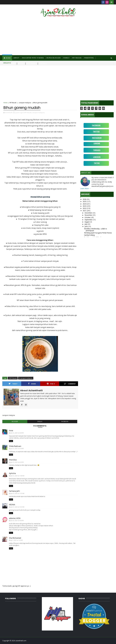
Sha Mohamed (15, 538)
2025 (85, 201)
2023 (85, 206)
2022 (85, 208)
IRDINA (12, 505)
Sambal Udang (89, 235)
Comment (70, 384)
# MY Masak (13, 378)
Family (66, 58)
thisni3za (13, 460)
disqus (40, 421)
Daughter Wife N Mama (33, 58)
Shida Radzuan (15, 446)
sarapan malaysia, (38, 113)
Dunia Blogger (54, 58)
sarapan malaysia (25, 103)
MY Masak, (28, 113)
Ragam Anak (9, 64)
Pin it (51, 384)
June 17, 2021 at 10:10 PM (17, 507)
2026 (85, 199)
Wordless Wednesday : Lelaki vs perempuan (96, 230)
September (89, 220)
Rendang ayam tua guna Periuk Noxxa (98, 233)
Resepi (21, 64)
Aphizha (12, 473)
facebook (65, 421)
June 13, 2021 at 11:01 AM (17, 493)
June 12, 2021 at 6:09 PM (17, 433)
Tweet (13, 384)
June (86, 226)
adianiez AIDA (15, 518)
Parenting (89, 58)
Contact (43, 64)
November (89, 215)
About (16, 58)
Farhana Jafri (14, 491)
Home (8, 58)
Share (32, 384)
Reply (11, 441)
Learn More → (85, 188)
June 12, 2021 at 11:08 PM (17, 476)
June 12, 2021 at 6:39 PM (17, 449)
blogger (15, 421)
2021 (85, 211)
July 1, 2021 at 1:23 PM (16, 540)
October (88, 217)
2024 (85, 204)
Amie (11, 431)
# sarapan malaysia (26, 378)
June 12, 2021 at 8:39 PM (17, 462)
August (87, 222)
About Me (86, 173)
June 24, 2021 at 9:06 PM (17, 521)
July (86, 224)
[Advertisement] (58, 36)
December (89, 213)
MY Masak (77, 58)
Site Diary (31, 64)
